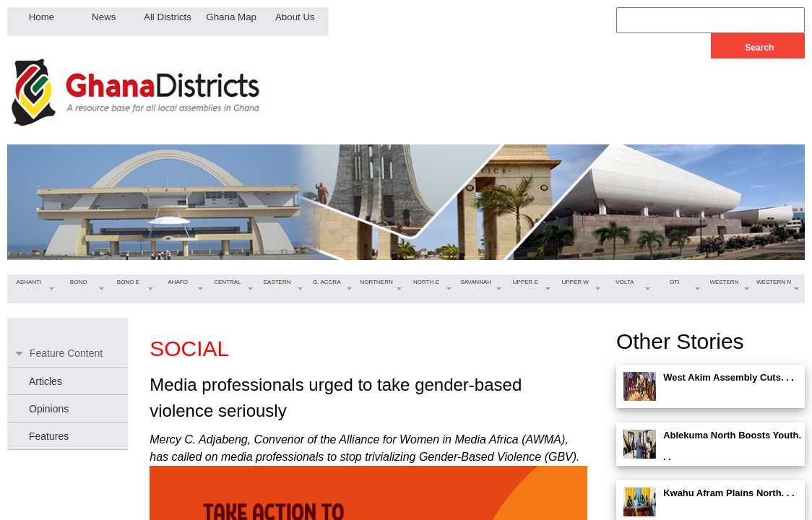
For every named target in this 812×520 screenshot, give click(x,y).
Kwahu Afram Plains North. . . (729, 493)
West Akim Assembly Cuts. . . (729, 377)
